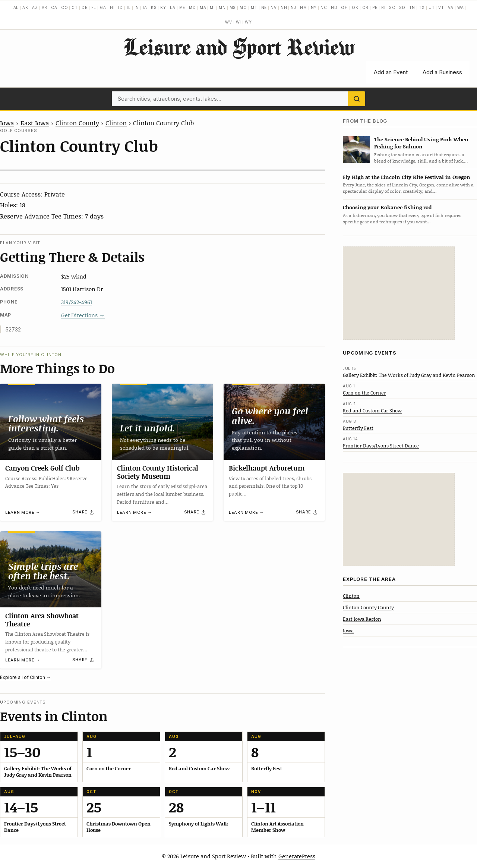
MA (203, 7)
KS (154, 7)
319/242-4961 (77, 302)
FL (94, 7)
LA (173, 7)
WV (229, 22)
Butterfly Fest (358, 428)
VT (441, 7)
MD (192, 7)
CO (65, 7)
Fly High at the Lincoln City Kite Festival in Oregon (407, 177)
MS (233, 7)
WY (248, 22)
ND (334, 7)
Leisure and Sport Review (239, 47)
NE (264, 7)
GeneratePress (297, 856)
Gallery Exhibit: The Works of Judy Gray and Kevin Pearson (409, 375)
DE (85, 7)
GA (103, 7)
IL (129, 7)
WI (239, 22)
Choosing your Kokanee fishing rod (387, 207)
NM (304, 7)
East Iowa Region (362, 619)
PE (375, 7)
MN (222, 7)
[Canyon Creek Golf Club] (51, 422)
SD (402, 7)
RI (383, 7)
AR (45, 7)
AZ (35, 7)
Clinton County (77, 123)
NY (314, 7)
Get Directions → (83, 315)
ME (182, 7)
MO (243, 7)
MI (212, 7)
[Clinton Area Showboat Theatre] (51, 569)
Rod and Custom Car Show (372, 411)
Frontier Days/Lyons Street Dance (381, 446)
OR (366, 7)
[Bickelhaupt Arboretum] (274, 422)
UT (432, 7)
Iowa (7, 123)
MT (254, 7)
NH (284, 7)
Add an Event (391, 72)
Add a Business (442, 72)
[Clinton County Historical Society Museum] (162, 422)
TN (412, 7)
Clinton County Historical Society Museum (158, 472)
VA (451, 7)
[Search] (357, 99)
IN (137, 7)
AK (25, 7)
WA (461, 7)
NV (274, 7)
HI (112, 7)
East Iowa (35, 123)
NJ (293, 7)
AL (16, 7)
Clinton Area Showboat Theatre (42, 620)
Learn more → (23, 512)
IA (145, 7)
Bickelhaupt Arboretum (267, 468)
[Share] (83, 512)
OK (355, 7)
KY (163, 7)
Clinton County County (368, 607)
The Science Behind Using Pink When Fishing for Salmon (421, 143)
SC (392, 7)
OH (345, 7)
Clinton (116, 123)
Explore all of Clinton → (25, 677)
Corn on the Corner (364, 393)
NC (324, 7)
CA (54, 7)
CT (75, 7)
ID (121, 7)
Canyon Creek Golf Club (42, 468)
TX (422, 7)
